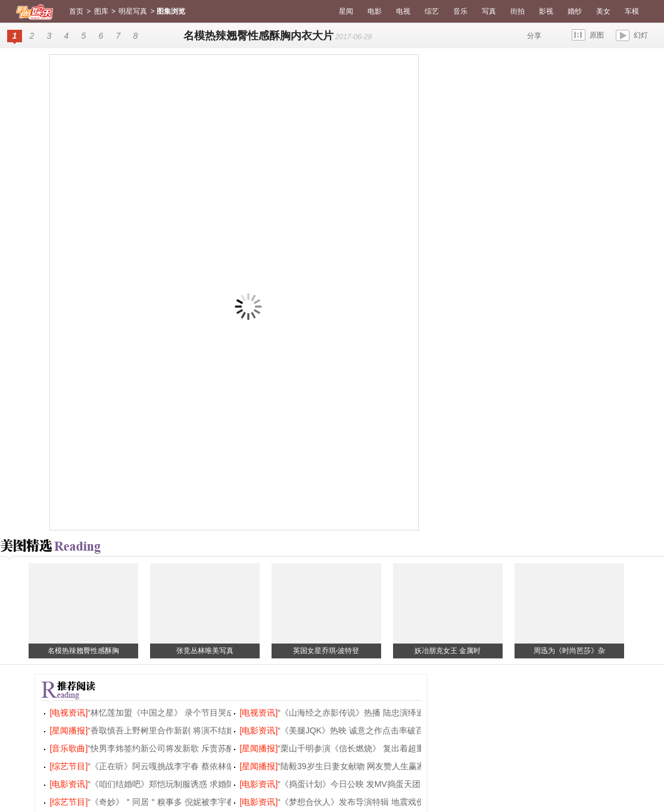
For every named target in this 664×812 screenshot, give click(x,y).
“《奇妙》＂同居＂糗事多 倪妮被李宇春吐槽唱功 (178, 802)
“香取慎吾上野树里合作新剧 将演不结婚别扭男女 (178, 730)
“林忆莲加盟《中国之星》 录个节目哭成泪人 (169, 713)
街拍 (518, 11)
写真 (489, 11)
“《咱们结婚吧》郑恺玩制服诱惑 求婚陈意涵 (169, 784)
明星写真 (133, 11)
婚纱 (575, 11)
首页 (76, 11)
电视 (403, 11)
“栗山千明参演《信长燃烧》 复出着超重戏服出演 (368, 748)
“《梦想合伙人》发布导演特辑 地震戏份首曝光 (364, 802)
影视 (546, 11)
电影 (375, 11)
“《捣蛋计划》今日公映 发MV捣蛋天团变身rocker (369, 784)
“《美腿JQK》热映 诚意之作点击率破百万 (355, 730)
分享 (534, 36)
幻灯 (641, 35)
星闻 (346, 11)
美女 (603, 11)
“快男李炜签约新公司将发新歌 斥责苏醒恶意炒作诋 (182, 748)
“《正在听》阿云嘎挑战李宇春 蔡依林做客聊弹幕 (178, 766)
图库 (101, 11)
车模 (632, 11)
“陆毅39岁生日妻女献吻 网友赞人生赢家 (351, 766)
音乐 (460, 11)
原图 (597, 35)
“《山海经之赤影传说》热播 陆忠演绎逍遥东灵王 (368, 713)
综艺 (432, 11)
